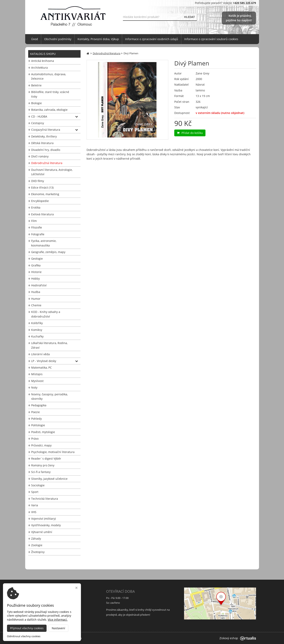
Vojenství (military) (43, 519)
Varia (35, 505)
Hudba (36, 292)
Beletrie (36, 85)
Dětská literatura (42, 143)
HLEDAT (189, 17)
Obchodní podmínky (58, 39)
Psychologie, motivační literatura (53, 452)
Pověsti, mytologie (43, 432)
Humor (36, 299)
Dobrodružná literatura (47, 163)
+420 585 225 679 (40, 615)
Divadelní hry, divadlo (46, 150)
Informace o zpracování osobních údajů (152, 39)
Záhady (36, 539)
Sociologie (38, 485)
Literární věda (40, 354)
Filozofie (37, 227)
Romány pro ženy (43, 465)
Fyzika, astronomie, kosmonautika (44, 243)
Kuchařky (37, 336)
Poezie (35, 412)
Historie (36, 272)
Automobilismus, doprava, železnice (49, 76)
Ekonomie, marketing (45, 194)
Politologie (38, 425)
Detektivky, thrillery (44, 136)
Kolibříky (37, 323)
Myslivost (37, 381)
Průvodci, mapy (41, 445)
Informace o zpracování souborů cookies (211, 39)
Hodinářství (39, 285)
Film (34, 221)
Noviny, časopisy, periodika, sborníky (49, 396)
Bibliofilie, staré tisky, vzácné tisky (50, 94)
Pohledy (36, 419)
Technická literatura (45, 499)
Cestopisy (38, 123)
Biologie (36, 103)
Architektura (39, 68)
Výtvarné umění (42, 532)
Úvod (35, 39)
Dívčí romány (40, 156)
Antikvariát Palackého (67, 638)
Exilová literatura (42, 214)
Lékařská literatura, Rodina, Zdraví (49, 345)
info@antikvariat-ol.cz (43, 619)
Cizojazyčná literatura (46, 130)
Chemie (36, 305)
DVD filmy (38, 181)
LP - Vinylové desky (44, 361)
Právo (35, 439)
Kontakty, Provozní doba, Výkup (98, 39)
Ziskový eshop (238, 638)
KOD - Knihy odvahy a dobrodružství (46, 314)
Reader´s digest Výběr (46, 459)
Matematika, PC (41, 368)
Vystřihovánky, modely (46, 525)
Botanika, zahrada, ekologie (49, 110)
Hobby (35, 278)
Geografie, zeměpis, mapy (48, 252)
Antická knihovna (43, 61)
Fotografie (38, 234)
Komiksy (37, 330)
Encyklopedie (40, 201)
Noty (34, 387)
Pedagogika (39, 405)
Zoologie (37, 545)
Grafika (36, 265)
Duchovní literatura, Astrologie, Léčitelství (52, 172)
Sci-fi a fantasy (41, 472)
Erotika (36, 207)
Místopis (37, 374)
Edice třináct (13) (42, 187)
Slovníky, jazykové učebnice (49, 479)
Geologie (37, 259)
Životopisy (38, 552)
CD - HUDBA (39, 116)
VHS (34, 512)
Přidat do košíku (190, 133)
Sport (35, 492)
